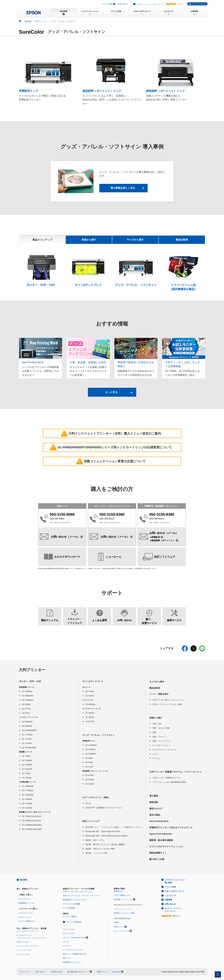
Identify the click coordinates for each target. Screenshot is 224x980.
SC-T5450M (27, 799)
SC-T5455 (26, 756)
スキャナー (67, 946)
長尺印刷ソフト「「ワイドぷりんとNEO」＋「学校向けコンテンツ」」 (115, 827)
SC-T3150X (27, 778)
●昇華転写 (156, 537)
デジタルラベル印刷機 (71, 904)
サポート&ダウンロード (175, 891)
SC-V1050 (90, 696)
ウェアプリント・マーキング (164, 750)
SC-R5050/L (91, 704)
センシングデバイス (121, 931)
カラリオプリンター (26, 913)
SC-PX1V (26, 713)
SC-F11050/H (91, 745)
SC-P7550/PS (28, 700)
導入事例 (154, 796)
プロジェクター (69, 929)
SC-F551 (89, 758)
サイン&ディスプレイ (93, 681)
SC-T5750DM (28, 795)
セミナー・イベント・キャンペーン (150, 4)
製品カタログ (156, 809)
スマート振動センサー (122, 895)
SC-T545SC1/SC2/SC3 (32, 817)
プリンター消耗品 (70, 916)
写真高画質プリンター (27, 903)
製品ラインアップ (42, 240)
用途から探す (89, 240)
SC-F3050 (90, 775)
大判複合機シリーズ (27, 782)
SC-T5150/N (27, 765)
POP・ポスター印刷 (161, 728)
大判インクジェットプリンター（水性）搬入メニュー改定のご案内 (112, 433)
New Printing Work (159, 821)
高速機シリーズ (25, 752)
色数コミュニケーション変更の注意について (112, 461)
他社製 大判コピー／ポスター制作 (100, 849)
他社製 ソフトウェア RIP (96, 853)
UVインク (86, 687)
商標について (102, 972)
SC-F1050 (90, 784)
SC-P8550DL (27, 722)
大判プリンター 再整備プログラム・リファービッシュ (176, 772)
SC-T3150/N (27, 769)
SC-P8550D (27, 726)
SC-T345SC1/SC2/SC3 (32, 821)
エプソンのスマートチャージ (28, 931)
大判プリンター (32, 670)
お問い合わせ (123, 4)
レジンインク (88, 700)
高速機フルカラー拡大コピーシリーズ (35, 812)
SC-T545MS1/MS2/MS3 (32, 825)
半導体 (116, 923)
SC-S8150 (90, 717)
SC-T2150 (26, 773)
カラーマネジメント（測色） (96, 798)
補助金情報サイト (158, 853)
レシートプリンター (24, 950)
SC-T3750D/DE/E (29, 748)
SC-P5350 (26, 705)
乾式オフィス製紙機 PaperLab (74, 954)
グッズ (155, 754)
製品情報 (24, 880)
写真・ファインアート (162, 741)
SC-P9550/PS (28, 696)
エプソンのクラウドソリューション (167, 846)
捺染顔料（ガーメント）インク (95, 771)
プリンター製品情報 (74, 922)
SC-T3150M (27, 808)
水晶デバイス (119, 927)
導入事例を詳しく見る (123, 188)
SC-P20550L (27, 692)
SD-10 (88, 804)
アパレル (156, 758)
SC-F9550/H (91, 750)
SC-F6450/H (91, 754)
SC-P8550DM (28, 786)
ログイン (175, 4)
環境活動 (154, 802)
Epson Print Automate (161, 834)
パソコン (66, 942)
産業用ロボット (120, 891)
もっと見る (111, 392)
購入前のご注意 (157, 859)
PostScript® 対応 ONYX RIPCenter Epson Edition (107, 836)
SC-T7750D (27, 739)
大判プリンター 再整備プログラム (166, 778)
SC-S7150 (90, 722)
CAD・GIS (157, 724)
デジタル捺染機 (69, 908)
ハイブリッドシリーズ (28, 717)
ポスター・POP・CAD (30, 681)
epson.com (116, 972)
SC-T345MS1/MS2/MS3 (32, 830)
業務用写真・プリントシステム (75, 900)
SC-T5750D (27, 743)
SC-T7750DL (27, 735)
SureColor (32, 32)
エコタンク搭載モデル (27, 921)
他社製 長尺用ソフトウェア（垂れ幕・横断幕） (106, 845)
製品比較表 (182, 240)
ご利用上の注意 (56, 972)
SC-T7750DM (28, 791)
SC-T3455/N (27, 761)
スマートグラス (69, 934)
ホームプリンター (25, 899)
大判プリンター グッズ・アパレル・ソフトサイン (82, 896)
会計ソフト (67, 958)
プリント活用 (170, 887)
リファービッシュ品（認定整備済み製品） (170, 782)
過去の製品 (155, 815)
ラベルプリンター (23, 954)
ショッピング (170, 896)
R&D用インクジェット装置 (124, 913)
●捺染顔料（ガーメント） (164, 540)
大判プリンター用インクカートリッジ (168, 700)
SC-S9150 (90, 713)
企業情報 (168, 900)
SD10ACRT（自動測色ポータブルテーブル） (104, 808)
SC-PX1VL (26, 709)
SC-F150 (89, 767)
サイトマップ (25, 972)
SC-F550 (89, 763)
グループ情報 (107, 4)
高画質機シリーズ (26, 687)
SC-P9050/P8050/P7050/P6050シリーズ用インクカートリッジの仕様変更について (112, 447)
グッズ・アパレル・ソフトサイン (99, 735)
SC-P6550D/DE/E (29, 730)
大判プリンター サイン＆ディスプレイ (77, 892)
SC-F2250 (90, 780)
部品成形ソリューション (123, 899)
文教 (154, 732)
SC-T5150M (27, 804)
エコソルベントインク (92, 709)
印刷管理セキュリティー (72, 962)
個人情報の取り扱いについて (80, 972)
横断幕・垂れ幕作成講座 (161, 840)
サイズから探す (135, 240)
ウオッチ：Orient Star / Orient (74, 938)
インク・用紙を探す (159, 694)
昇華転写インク (89, 741)
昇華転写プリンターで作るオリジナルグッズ (171, 827)
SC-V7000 (90, 692)
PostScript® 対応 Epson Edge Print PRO (103, 832)
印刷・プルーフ (159, 737)
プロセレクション (25, 917)
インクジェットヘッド (122, 909)
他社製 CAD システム (95, 840)
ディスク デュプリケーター (73, 950)
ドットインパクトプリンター (28, 946)
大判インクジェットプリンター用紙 (167, 704)
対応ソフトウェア (91, 821)
